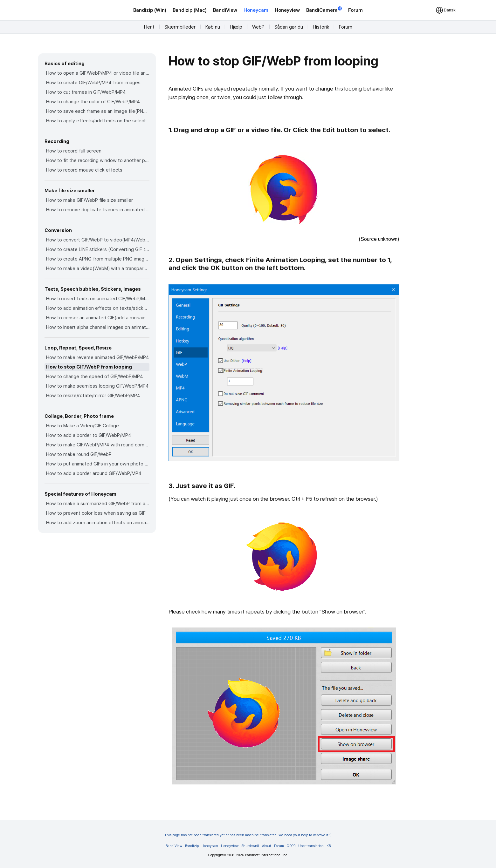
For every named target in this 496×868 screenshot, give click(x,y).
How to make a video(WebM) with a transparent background (98, 268)
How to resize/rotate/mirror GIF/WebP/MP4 (93, 396)
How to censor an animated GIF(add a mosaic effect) (98, 318)
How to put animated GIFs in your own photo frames (98, 464)
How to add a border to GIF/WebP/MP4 (89, 435)
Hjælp (236, 27)
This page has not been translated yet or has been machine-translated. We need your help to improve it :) (248, 835)
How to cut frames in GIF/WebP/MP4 (86, 92)
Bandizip (192, 846)
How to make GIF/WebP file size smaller (90, 200)
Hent (149, 27)
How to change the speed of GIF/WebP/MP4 (95, 376)
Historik (321, 27)
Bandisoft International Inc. (267, 855)
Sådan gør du (289, 27)
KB (329, 846)
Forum (355, 10)
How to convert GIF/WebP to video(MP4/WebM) (98, 240)
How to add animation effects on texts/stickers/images (98, 308)
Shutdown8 (250, 846)
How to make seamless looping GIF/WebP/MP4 (97, 386)
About (267, 846)
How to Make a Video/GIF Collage (83, 426)
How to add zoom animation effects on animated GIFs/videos (98, 523)
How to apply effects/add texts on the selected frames (98, 121)
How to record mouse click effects (84, 170)
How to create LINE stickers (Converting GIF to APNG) (98, 249)
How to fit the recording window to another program (98, 160)
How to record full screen (74, 151)
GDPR (291, 846)
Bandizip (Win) (150, 10)
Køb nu (213, 27)
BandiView (225, 10)
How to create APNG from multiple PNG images (98, 259)
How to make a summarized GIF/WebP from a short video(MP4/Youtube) (98, 504)
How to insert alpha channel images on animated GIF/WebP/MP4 (98, 327)
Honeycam (256, 10)
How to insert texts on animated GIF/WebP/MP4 (98, 299)
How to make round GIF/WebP (79, 454)
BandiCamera (324, 10)
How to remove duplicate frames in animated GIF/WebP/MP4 (98, 210)
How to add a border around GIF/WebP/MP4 (94, 473)
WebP (258, 27)
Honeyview (287, 10)
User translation (311, 846)
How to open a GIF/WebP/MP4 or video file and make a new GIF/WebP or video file (98, 73)
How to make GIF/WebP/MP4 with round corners (98, 445)
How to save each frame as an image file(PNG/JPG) (98, 111)
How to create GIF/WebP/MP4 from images (93, 83)
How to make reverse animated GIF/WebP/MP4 (98, 357)
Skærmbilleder (180, 27)
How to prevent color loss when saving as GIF (96, 513)
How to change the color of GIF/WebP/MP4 (93, 102)
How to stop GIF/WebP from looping (89, 367)
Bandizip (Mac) (190, 10)
